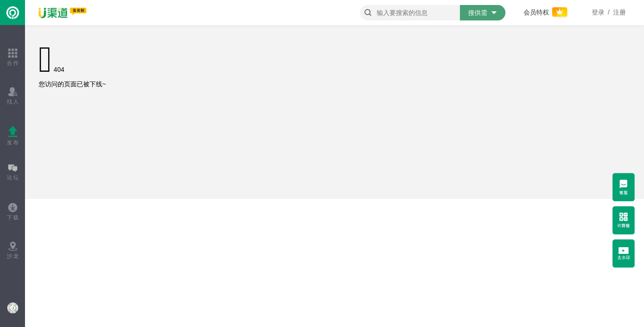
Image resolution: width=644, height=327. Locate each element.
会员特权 (546, 12)
